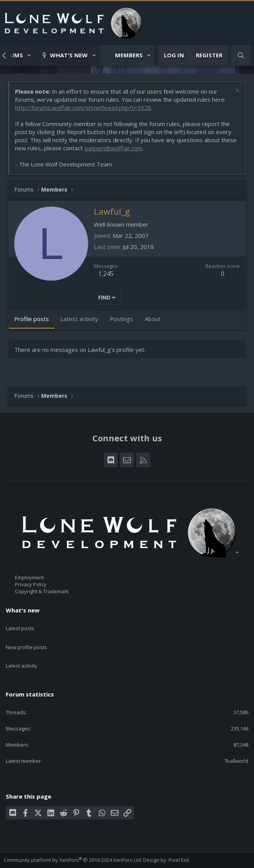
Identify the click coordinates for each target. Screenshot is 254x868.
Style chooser (23, 852)
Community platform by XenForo (73, 841)
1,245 (106, 274)
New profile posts (26, 638)
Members (129, 55)
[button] (29, 55)
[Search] (241, 55)
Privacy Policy (31, 584)
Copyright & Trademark (42, 592)
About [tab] (153, 319)
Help (116, 859)
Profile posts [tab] (32, 319)
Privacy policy (90, 859)
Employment (29, 577)
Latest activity (22, 652)
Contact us (16, 859)
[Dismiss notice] (236, 92)
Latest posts (20, 624)
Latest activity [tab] (79, 319)
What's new (69, 55)
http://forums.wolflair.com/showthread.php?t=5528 (83, 108)
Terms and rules (52, 859)
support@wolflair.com (113, 148)
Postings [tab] (121, 319)
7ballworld (236, 743)
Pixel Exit (179, 841)
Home (132, 859)
